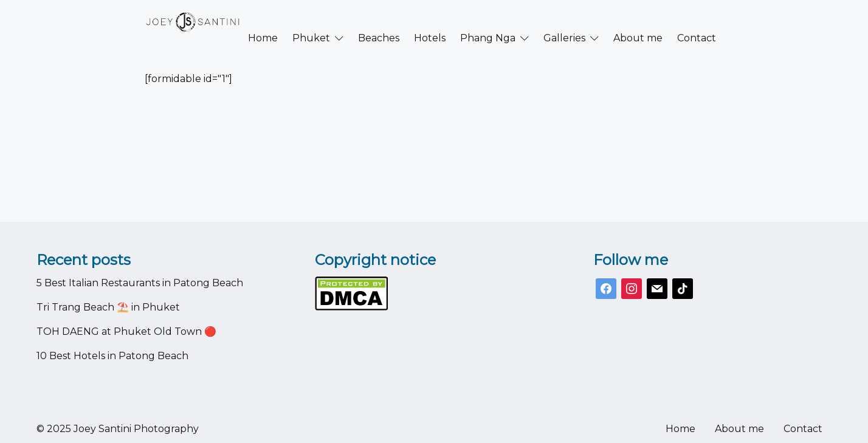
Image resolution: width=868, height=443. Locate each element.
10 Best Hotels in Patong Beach (112, 356)
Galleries (564, 22)
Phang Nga (488, 22)
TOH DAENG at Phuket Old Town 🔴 (126, 331)
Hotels (430, 22)
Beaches (379, 22)
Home (263, 22)
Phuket (311, 22)
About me (638, 22)
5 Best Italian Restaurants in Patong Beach (140, 283)
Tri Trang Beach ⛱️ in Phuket (108, 307)
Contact (697, 22)
